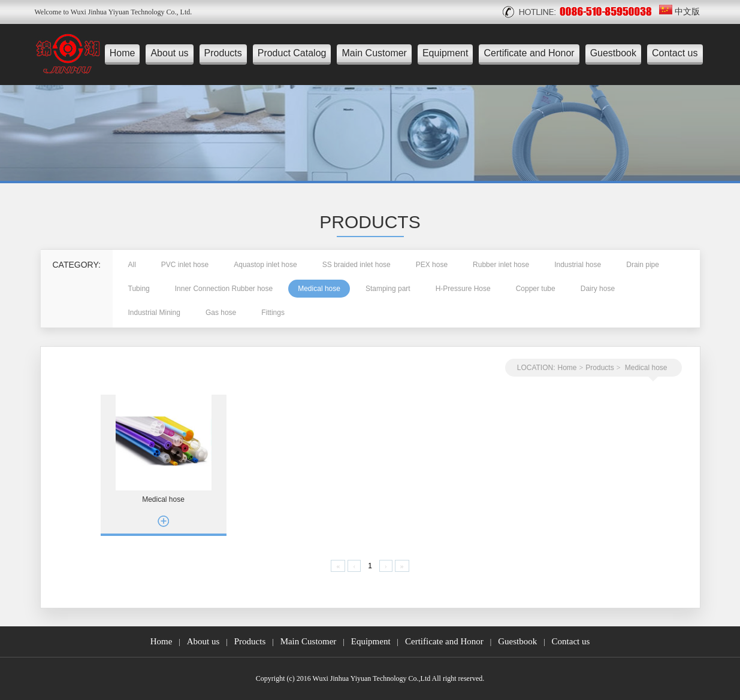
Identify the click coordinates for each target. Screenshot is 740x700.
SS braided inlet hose (357, 265)
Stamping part (388, 289)
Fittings (273, 313)
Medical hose (319, 289)
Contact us (675, 53)
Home (123, 53)
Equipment (445, 53)
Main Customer (374, 53)
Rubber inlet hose (501, 265)
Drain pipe (643, 265)
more (164, 521)
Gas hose (221, 313)
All (132, 265)
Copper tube (536, 289)
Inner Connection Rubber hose (224, 289)
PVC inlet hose (185, 265)
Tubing (139, 289)
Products (223, 53)
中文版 (679, 12)
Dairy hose (598, 289)
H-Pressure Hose (463, 289)
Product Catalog (292, 53)
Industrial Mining (154, 313)
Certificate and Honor (529, 53)
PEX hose (432, 265)
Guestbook (613, 53)
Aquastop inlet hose (265, 265)
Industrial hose (578, 265)
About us (169, 53)
